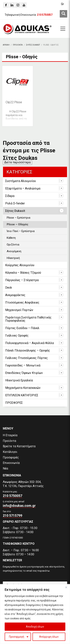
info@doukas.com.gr (19, 506)
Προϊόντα (9, 441)
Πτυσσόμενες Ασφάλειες (22, 302)
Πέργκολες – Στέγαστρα (22, 280)
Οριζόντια (13, 245)
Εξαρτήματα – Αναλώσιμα (23, 188)
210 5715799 (13, 515)
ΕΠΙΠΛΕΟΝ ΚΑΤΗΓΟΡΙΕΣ (22, 395)
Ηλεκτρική (13, 258)
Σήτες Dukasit (15, 211)
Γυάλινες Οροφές (17, 336)
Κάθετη (11, 238)
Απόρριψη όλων (49, 637)
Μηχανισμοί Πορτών (19, 310)
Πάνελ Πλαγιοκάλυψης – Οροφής (28, 350)
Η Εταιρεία (10, 435)
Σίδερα (10, 196)
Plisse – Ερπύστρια (18, 218)
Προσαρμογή (17, 637)
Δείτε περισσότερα (17, 162)
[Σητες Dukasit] (33, 45)
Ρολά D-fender (15, 203)
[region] (35, 614)
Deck (9, 288)
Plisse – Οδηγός (18, 224)
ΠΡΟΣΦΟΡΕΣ (14, 403)
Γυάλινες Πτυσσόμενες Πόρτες (27, 358)
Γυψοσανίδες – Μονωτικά (23, 365)
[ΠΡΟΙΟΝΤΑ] (18, 45)
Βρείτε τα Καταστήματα (19, 446)
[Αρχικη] (6, 45)
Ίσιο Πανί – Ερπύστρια (21, 231)
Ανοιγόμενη (14, 251)
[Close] (66, 587)
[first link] (63, 14)
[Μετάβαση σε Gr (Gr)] (62, 4)
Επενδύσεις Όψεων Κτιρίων (24, 373)
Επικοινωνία (11, 463)
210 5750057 (13, 496)
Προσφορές (11, 457)
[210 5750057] (45, 15)
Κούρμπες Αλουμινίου (20, 265)
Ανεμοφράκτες (15, 295)
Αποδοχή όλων (35, 627)
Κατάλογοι (10, 452)
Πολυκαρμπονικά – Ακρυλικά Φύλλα (29, 343)
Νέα (5, 468)
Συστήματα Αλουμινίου (21, 181)
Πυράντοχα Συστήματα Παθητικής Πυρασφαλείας (28, 319)
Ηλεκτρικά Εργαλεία (19, 380)
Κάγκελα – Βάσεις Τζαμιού (23, 273)
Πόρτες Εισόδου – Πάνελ (22, 328)
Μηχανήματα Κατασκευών (23, 388)
